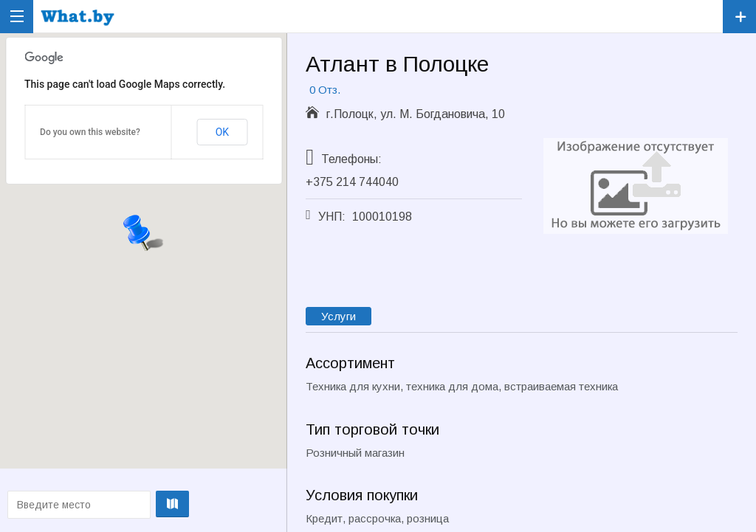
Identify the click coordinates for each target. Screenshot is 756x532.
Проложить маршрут (142, 504)
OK (222, 132)
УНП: (332, 217)
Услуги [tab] (339, 316)
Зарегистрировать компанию (739, 17)
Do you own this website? (90, 132)
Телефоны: (351, 159)
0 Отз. (325, 90)
